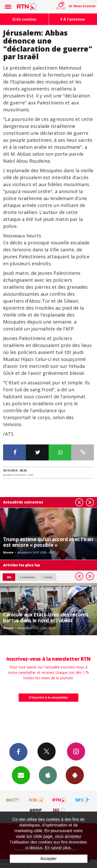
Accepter (48, 859)
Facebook (18, 752)
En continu (24, 19)
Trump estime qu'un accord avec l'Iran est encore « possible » (48, 542)
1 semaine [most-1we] (27, 577)
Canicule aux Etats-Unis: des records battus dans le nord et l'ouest (46, 617)
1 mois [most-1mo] (48, 577)
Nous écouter (85, 6)
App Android (75, 775)
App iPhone (48, 775)
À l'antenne (73, 19)
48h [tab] (9, 577)
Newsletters (21, 775)
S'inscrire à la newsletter (49, 697)
